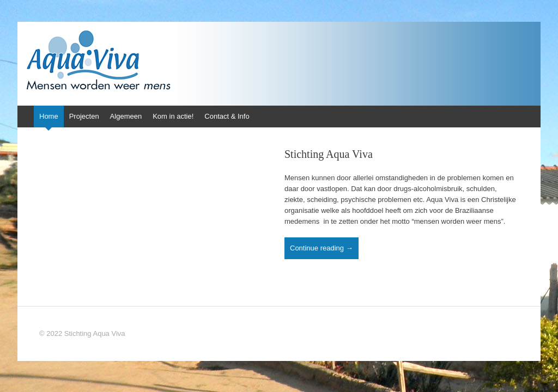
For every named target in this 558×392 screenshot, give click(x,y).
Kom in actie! (173, 116)
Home (49, 116)
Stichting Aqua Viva (329, 154)
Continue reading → (322, 248)
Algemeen (126, 116)
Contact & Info (227, 116)
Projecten (84, 116)
